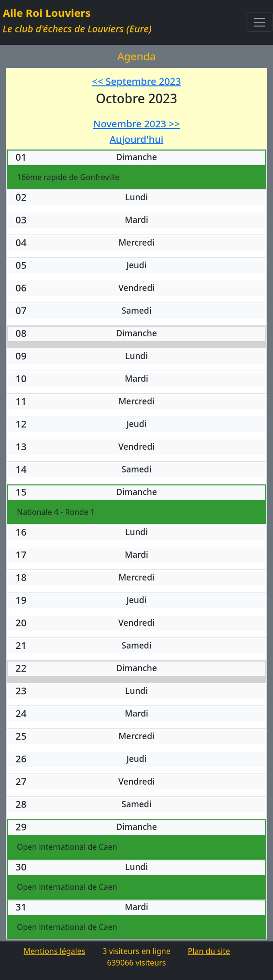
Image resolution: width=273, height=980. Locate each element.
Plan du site (209, 951)
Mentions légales (55, 951)
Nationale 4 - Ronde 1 (56, 512)
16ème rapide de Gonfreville (68, 177)
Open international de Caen (67, 847)
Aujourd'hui (136, 139)
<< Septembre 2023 (137, 81)
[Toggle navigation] (259, 22)
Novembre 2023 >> (136, 124)
